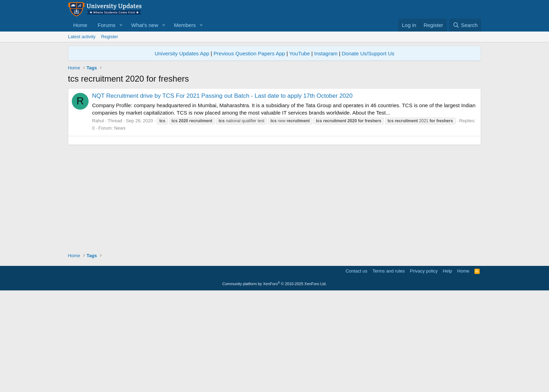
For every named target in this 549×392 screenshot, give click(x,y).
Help (448, 369)
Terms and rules (389, 369)
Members (185, 25)
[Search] (465, 25)
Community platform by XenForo (274, 382)
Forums (107, 25)
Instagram (326, 53)
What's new (145, 25)
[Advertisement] (274, 190)
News (120, 128)
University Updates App (182, 53)
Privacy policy (424, 369)
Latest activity (82, 37)
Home (80, 25)
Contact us (356, 369)
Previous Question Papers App (249, 53)
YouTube (300, 53)
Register (110, 37)
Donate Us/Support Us (368, 53)
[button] (121, 25)
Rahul (98, 121)
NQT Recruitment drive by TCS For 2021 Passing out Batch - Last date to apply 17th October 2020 (222, 96)
